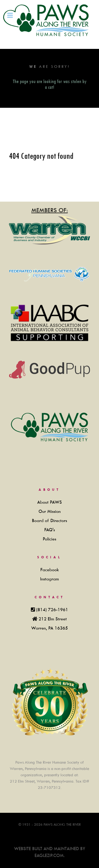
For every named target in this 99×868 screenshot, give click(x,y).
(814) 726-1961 (52, 610)
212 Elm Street (53, 619)
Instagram (49, 579)
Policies (49, 539)
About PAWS (49, 502)
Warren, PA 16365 (49, 628)
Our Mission (50, 511)
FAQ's (50, 530)
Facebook (50, 570)
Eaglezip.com (49, 856)
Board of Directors (49, 521)
